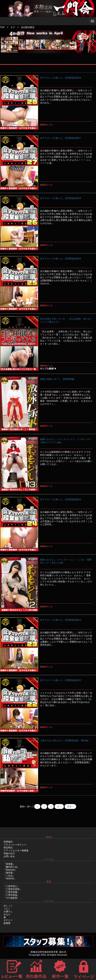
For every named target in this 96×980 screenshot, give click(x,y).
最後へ (70, 806)
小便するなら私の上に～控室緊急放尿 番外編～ (65, 740)
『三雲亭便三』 (12, 886)
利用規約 (8, 842)
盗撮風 (7, 923)
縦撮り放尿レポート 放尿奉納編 (57, 379)
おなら (7, 914)
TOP (2, 27)
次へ (59, 806)
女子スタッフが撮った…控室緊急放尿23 (61, 620)
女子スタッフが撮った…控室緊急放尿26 (61, 198)
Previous (5, 45)
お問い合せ (9, 856)
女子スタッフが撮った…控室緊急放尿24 (61, 499)
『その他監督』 (12, 898)
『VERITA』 (10, 879)
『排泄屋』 (9, 864)
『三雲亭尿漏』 (12, 892)
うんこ (7, 908)
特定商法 (8, 848)
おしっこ (8, 906)
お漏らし (8, 911)
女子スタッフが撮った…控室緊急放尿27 (61, 138)
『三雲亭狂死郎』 (13, 889)
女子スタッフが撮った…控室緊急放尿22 (61, 680)
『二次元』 (9, 876)
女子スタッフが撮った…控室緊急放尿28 (61, 78)
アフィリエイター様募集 (16, 850)
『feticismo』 (10, 870)
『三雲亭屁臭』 (12, 895)
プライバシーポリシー (15, 845)
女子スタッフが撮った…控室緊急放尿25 (61, 259)
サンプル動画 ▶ (48, 369)
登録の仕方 (9, 853)
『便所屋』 (9, 873)
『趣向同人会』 (12, 867)
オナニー (8, 920)
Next (92, 45)
